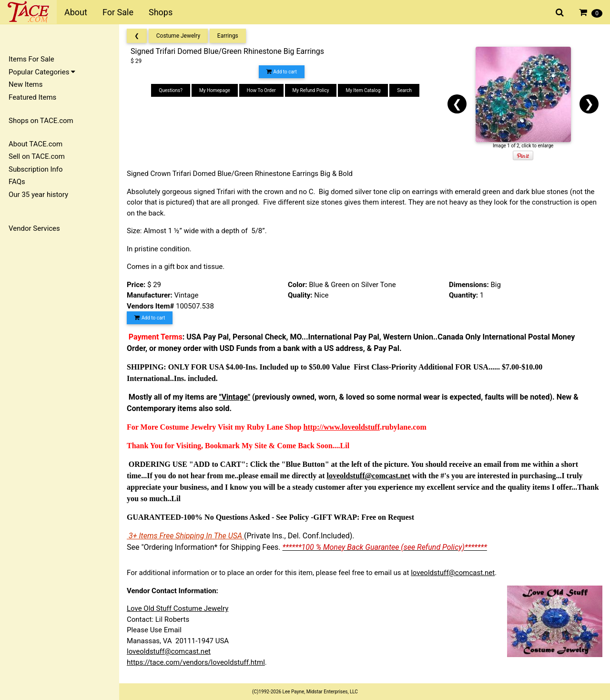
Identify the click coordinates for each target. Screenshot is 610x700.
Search (404, 90)
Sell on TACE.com (37, 156)
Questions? (171, 90)
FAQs (17, 182)
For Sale (118, 12)
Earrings (228, 36)
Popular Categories (42, 72)
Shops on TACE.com (41, 121)
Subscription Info (36, 169)
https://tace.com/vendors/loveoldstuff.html (196, 662)
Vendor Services (34, 228)
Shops (161, 12)
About (76, 12)
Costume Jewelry (178, 36)
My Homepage (215, 90)
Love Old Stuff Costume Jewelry (178, 608)
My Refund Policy (311, 90)
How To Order (261, 90)
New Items (25, 84)
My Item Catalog (363, 90)
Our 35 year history (38, 195)
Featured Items (32, 97)
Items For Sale (31, 59)
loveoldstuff (361, 427)
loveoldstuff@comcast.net (453, 573)
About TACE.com (36, 144)
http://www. (323, 427)
